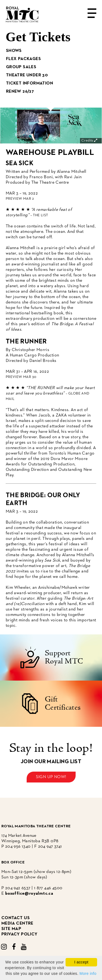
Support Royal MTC (64, 657)
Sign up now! (51, 777)
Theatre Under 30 (27, 75)
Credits (90, 141)
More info (88, 973)
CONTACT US (16, 918)
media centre (17, 923)
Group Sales (21, 67)
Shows (14, 51)
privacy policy (19, 934)
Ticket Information (30, 83)
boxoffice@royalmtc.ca (29, 894)
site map (11, 929)
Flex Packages (23, 59)
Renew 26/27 (20, 92)
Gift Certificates (63, 704)
